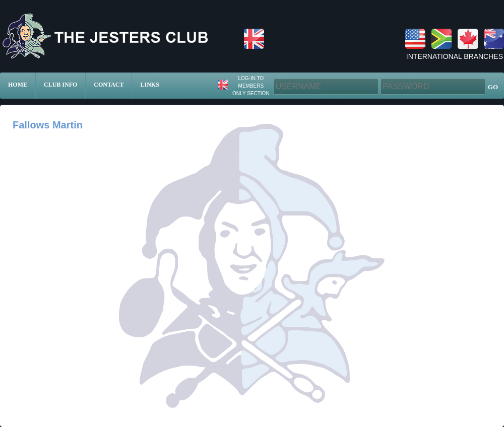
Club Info (60, 85)
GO (493, 87)
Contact (109, 85)
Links (149, 85)
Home (18, 85)
